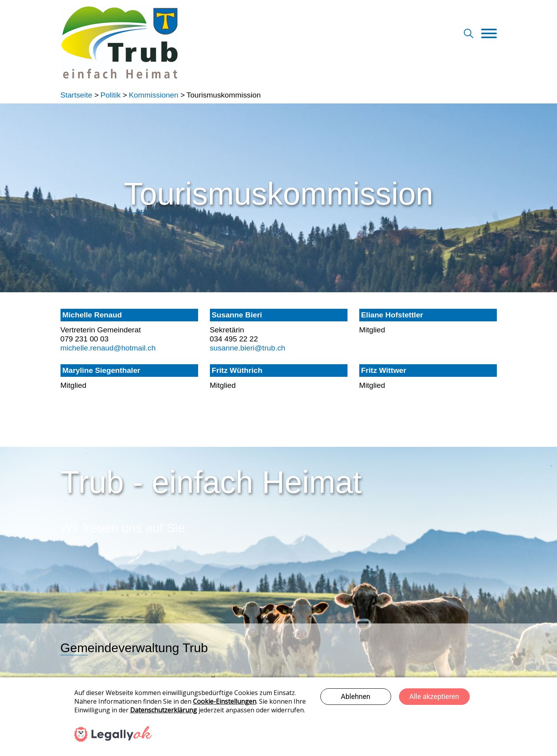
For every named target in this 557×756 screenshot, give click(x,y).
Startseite (76, 95)
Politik (111, 95)
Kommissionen (154, 95)
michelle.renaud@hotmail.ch (108, 348)
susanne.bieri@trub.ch (248, 348)
